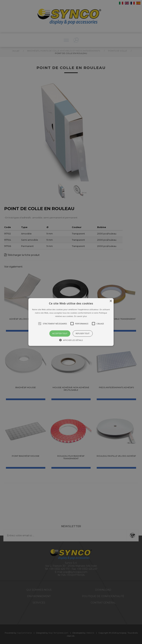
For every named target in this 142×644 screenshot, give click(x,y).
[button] (71, 322)
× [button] (111, 301)
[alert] (71, 322)
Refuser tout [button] (83, 333)
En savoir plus (81, 316)
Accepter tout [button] (60, 333)
